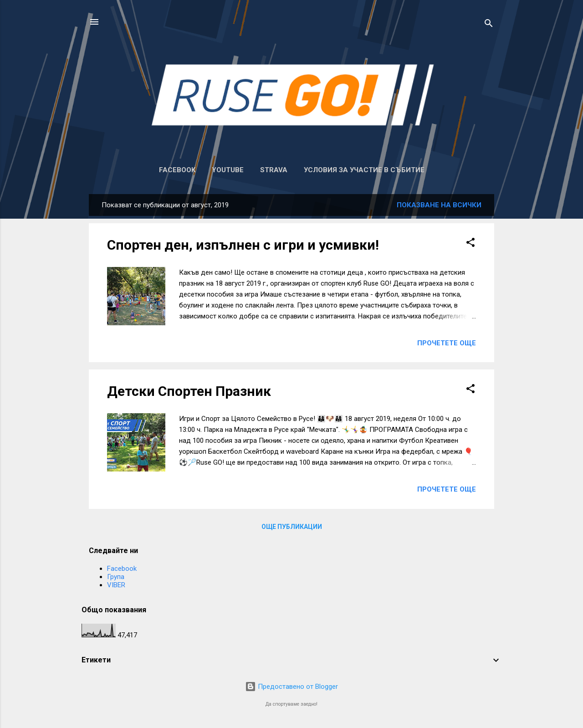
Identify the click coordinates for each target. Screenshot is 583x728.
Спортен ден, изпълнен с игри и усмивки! (243, 245)
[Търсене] (489, 25)
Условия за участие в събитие (364, 170)
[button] (470, 244)
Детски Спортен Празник (189, 391)
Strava (274, 170)
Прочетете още (447, 343)
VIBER (116, 585)
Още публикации (292, 527)
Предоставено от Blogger (291, 687)
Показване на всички (439, 205)
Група (116, 577)
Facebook (177, 170)
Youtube (228, 170)
